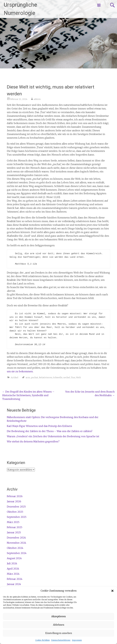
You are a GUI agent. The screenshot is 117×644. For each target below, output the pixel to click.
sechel (67, 377)
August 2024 (14, 558)
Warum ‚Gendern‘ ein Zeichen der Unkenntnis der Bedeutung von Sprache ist (53, 436)
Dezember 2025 (16, 507)
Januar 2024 (14, 584)
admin (37, 99)
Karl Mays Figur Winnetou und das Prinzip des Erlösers (39, 426)
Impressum (77, 640)
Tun (73, 377)
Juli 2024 (12, 563)
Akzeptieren (58, 616)
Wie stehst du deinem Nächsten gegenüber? (33, 441)
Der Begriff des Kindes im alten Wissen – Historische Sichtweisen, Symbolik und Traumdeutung (28, 395)
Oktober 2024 (15, 548)
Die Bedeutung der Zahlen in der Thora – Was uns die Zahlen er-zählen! (50, 431)
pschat (35, 377)
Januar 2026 (14, 501)
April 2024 (13, 569)
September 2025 (17, 517)
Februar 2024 (15, 579)
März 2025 (13, 522)
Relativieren (46, 377)
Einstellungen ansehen (59, 633)
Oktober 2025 (15, 512)
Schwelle (58, 377)
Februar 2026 (15, 496)
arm (28, 377)
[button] (112, 591)
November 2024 (17, 543)
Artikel (14, 377)
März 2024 (13, 574)
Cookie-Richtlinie (42, 640)
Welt (78, 377)
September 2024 (17, 553)
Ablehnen (59, 625)
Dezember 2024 (16, 538)
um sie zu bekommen (20, 371)
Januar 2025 (14, 532)
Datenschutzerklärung (61, 640)
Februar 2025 (15, 527)
